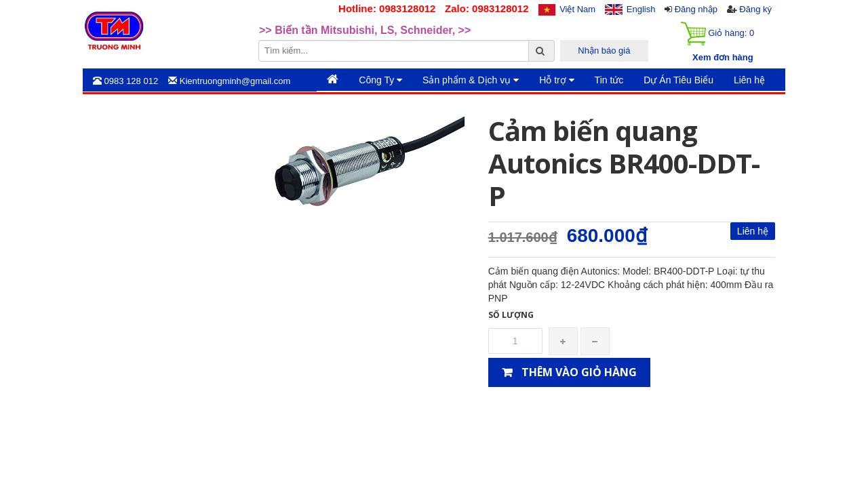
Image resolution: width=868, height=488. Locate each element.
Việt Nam (577, 9)
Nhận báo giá (604, 50)
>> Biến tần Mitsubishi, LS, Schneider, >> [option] (365, 31)
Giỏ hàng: (717, 34)
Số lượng (511, 315)
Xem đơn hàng (723, 57)
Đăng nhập (696, 9)
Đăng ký (755, 9)
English (641, 9)
